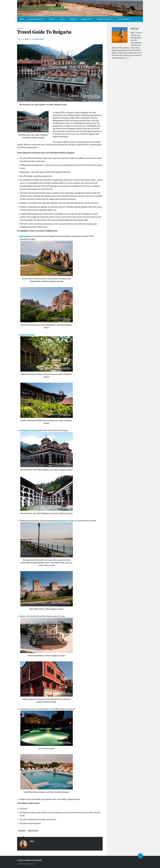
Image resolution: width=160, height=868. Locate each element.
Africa (51, 19)
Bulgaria (20, 28)
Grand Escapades (33, 860)
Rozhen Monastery (27, 335)
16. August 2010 (38, 39)
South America (124, 19)
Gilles (27, 39)
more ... (128, 58)
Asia (62, 19)
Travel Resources (36, 19)
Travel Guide (33, 831)
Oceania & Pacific (104, 19)
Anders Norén (30, 864)
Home (22, 19)
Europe (72, 19)
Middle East (86, 19)
